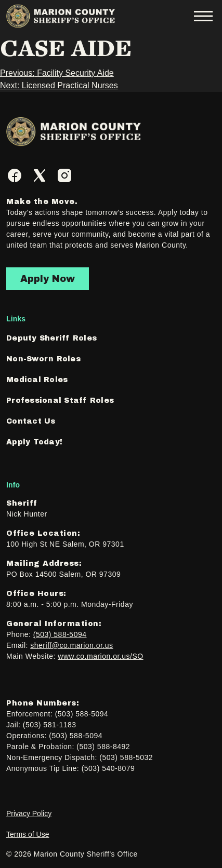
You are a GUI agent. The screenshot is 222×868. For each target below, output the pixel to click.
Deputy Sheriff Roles (51, 338)
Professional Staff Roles (60, 401)
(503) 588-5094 (60, 634)
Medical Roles (37, 380)
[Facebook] (15, 175)
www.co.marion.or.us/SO (100, 656)
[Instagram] (64, 175)
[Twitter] (40, 175)
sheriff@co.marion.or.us (71, 645)
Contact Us (31, 421)
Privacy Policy (29, 813)
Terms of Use (28, 834)
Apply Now (48, 279)
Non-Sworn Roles (43, 359)
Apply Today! (34, 442)
